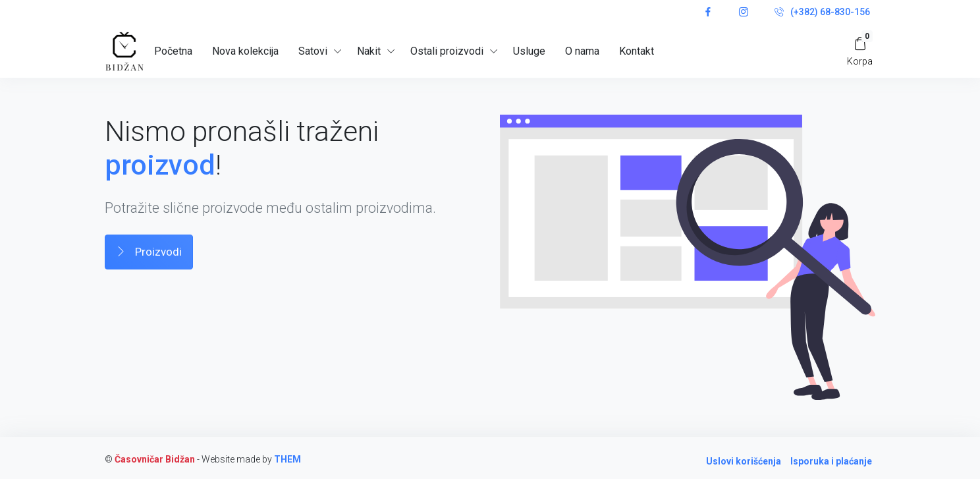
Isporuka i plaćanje (831, 461)
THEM (287, 459)
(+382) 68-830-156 (822, 13)
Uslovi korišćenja (744, 461)
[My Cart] (860, 51)
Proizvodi (149, 252)
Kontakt (637, 51)
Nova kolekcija (245, 51)
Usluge (529, 51)
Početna (173, 51)
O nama (582, 51)
